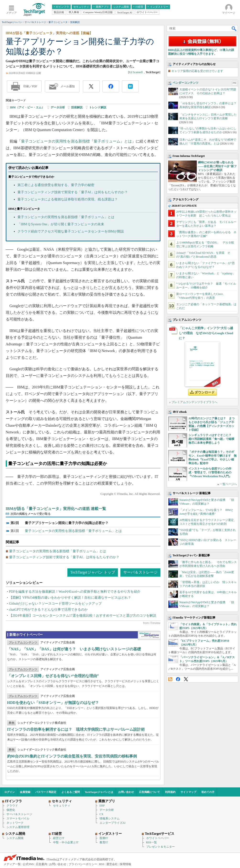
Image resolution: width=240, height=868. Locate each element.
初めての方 (208, 792)
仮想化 (11, 810)
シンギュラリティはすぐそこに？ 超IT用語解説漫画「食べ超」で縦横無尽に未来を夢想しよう (211, 439)
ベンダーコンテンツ (186, 83)
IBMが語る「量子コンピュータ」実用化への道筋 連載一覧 (56, 509)
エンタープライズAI (113, 823)
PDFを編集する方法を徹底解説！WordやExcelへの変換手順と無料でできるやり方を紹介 (75, 592)
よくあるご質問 (71, 792)
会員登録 (25, 792)
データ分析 (58, 107)
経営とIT (59, 838)
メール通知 (68, 86)
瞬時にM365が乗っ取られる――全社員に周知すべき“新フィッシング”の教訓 (217, 166)
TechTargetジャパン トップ (93, 572)
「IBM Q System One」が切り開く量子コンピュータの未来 (61, 224)
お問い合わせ (126, 792)
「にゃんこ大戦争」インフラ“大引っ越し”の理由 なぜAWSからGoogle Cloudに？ (206, 333)
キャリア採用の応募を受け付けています (197, 71)
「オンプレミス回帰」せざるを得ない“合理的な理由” (53, 676)
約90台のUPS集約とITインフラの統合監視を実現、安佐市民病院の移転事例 (72, 756)
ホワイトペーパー (158, 838)
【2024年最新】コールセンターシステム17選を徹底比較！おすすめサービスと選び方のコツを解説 (83, 616)
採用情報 (125, 864)
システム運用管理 (18, 827)
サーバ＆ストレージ (140, 572)
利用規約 (170, 792)
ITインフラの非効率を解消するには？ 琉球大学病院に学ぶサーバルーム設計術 (76, 729)
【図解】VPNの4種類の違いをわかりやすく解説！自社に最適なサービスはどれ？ (70, 598)
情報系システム (110, 818)
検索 (234, 28)
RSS (170, 679)
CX (102, 814)
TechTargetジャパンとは (99, 792)
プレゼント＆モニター (160, 847)
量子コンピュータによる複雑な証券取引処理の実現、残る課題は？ (68, 199)
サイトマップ (188, 792)
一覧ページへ (228, 484)
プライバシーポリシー (83, 864)
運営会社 (112, 864)
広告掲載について (149, 792)
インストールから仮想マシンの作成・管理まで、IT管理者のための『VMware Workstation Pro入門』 (210, 472)
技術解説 (77, 107)
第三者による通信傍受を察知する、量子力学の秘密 (56, 185)
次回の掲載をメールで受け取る (31, 514)
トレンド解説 (98, 107)
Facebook (178, 679)
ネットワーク (15, 823)
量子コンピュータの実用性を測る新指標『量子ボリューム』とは (76, 141)
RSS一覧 (152, 842)
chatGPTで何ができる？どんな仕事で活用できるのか (48, 610)
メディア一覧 (12, 864)
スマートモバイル (18, 818)
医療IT (104, 838)
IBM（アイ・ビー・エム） (27, 107)
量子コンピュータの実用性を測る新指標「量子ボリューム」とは (66, 217)
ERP (102, 806)
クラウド (12, 806)
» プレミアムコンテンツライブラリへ (193, 402)
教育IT (104, 842)
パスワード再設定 (46, 792)
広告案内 (42, 864)
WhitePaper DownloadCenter (149, 636)
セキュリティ (62, 806)
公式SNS (28, 864)
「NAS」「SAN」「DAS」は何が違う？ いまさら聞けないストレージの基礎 (74, 649)
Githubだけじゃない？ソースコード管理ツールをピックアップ (56, 604)
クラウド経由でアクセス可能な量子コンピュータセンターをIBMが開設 (71, 231)
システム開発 (15, 838)
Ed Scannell (136, 72)
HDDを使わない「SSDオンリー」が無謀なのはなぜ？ (53, 703)
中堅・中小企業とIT (66, 842)
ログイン (10, 792)
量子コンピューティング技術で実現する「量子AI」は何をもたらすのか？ (73, 192)
